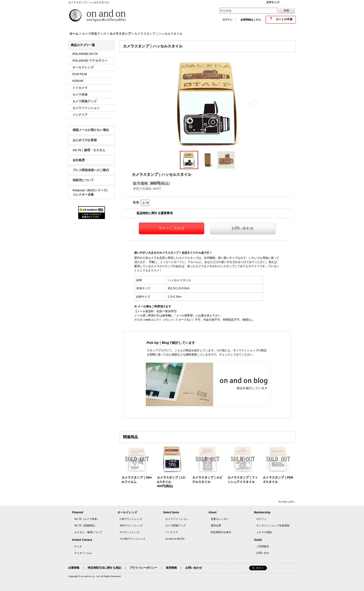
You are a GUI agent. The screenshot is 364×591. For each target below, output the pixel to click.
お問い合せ (263, 553)
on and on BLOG (175, 539)
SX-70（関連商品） (86, 525)
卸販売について (83, 180)
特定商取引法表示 (221, 532)
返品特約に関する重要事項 (155, 213)
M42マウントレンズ (131, 525)
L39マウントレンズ (131, 519)
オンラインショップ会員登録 (273, 525)
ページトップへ (286, 502)
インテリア (172, 532)
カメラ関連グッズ (175, 525)
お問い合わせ (243, 228)
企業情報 (74, 568)
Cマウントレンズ (130, 532)
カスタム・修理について (88, 532)
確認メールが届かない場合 (91, 130)
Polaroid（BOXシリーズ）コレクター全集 (91, 192)
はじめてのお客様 (85, 140)
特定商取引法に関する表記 (104, 568)
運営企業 (216, 525)
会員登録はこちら (251, 20)
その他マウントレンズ (133, 539)
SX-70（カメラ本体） (87, 519)
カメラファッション (177, 519)
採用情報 (171, 568)
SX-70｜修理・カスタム (89, 150)
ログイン (227, 20)
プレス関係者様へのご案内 (91, 170)
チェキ (78, 546)
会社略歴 (79, 160)
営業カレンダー (220, 519)
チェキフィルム (83, 553)
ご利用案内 (263, 546)
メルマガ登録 (264, 532)
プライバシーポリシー (143, 568)
